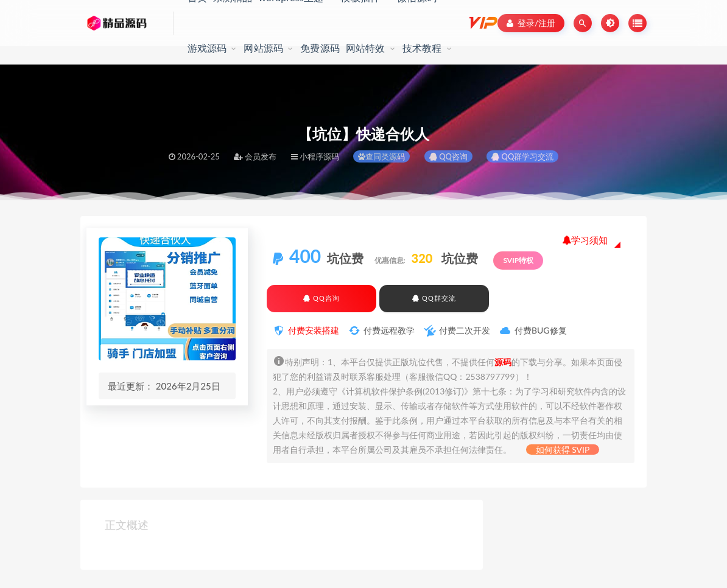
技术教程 (422, 48)
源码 (503, 362)
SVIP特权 (518, 260)
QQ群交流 (434, 298)
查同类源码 (381, 156)
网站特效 (366, 48)
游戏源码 (207, 48)
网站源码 (263, 48)
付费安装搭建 (314, 330)
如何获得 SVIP (563, 450)
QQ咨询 (448, 156)
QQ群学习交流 (522, 156)
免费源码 (320, 48)
